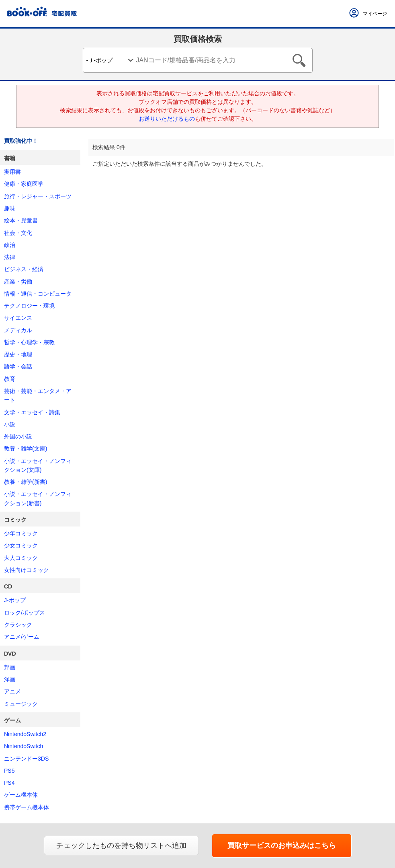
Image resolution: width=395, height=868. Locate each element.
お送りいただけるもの (167, 119)
